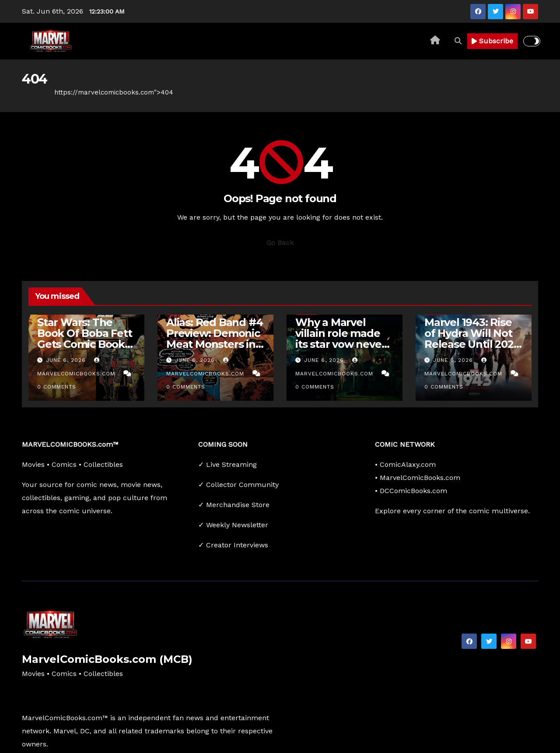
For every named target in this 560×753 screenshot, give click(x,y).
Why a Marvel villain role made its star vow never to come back (340, 339)
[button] (458, 41)
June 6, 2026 (67, 360)
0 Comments (57, 387)
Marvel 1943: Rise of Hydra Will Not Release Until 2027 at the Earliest (472, 339)
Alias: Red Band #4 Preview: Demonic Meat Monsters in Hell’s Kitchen (214, 339)
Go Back (280, 243)
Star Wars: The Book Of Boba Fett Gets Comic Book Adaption (85, 339)
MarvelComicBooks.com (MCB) (107, 659)
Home (31, 92)
